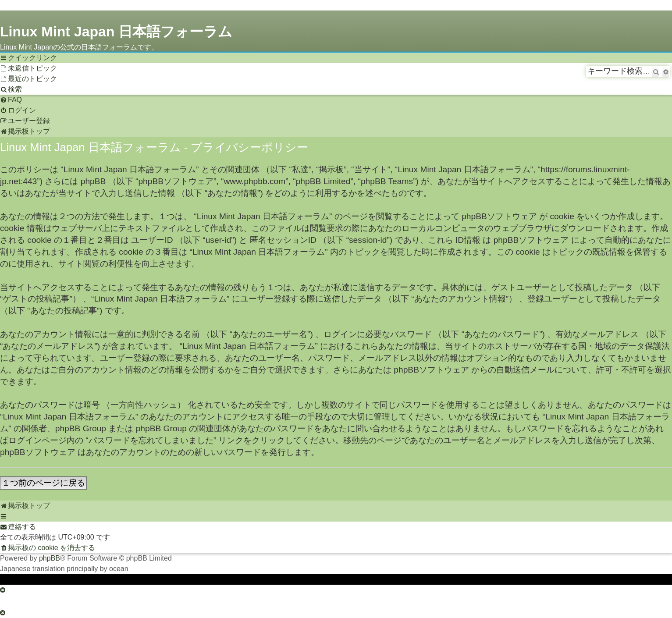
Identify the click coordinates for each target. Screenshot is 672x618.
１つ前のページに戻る (43, 483)
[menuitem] (28, 68)
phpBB (50, 558)
